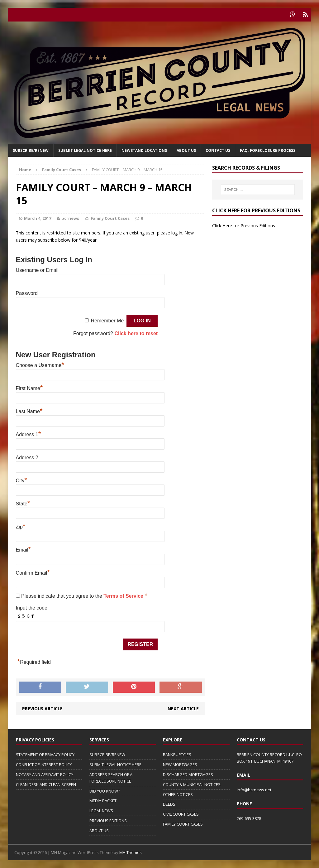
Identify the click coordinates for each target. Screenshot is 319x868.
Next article (183, 709)
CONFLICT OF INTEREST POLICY (44, 764)
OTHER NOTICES (178, 794)
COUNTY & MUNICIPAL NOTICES (192, 784)
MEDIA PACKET (103, 801)
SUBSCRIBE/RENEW (107, 755)
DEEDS (169, 804)
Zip (21, 527)
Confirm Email (33, 573)
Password (27, 293)
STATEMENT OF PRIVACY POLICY (45, 755)
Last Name (29, 411)
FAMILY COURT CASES (183, 824)
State (23, 504)
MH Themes (131, 852)
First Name (29, 388)
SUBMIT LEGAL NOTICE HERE (85, 150)
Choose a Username (40, 365)
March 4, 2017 (38, 218)
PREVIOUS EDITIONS (108, 821)
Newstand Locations (144, 150)
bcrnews (70, 218)
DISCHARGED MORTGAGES (188, 774)
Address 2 (27, 458)
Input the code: (32, 608)
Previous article (42, 709)
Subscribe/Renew (31, 150)
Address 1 (29, 434)
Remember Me (107, 321)
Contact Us (218, 150)
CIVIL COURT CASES (181, 814)
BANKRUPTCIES (177, 755)
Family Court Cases (110, 218)
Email (24, 550)
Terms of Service (124, 596)
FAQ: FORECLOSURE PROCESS (268, 150)
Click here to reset (136, 333)
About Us (186, 150)
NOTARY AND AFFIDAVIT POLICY (45, 774)
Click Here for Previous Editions (244, 226)
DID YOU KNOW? (105, 791)
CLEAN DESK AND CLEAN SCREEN (46, 784)
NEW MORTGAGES (180, 764)
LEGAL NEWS (101, 811)
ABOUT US (99, 831)
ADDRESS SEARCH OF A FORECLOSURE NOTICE (111, 778)
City (21, 481)
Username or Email (37, 270)
